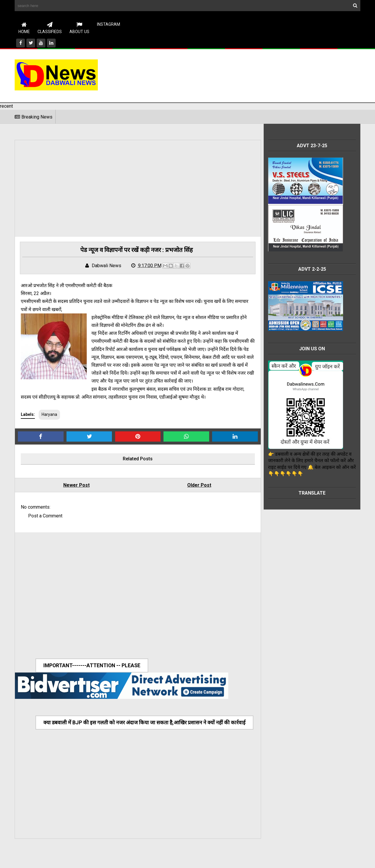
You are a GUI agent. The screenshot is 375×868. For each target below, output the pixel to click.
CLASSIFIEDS (50, 28)
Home (24, 28)
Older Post (191, 494)
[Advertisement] (254, 75)
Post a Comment (45, 525)
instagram (109, 24)
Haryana (49, 423)
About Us (79, 28)
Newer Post (74, 494)
